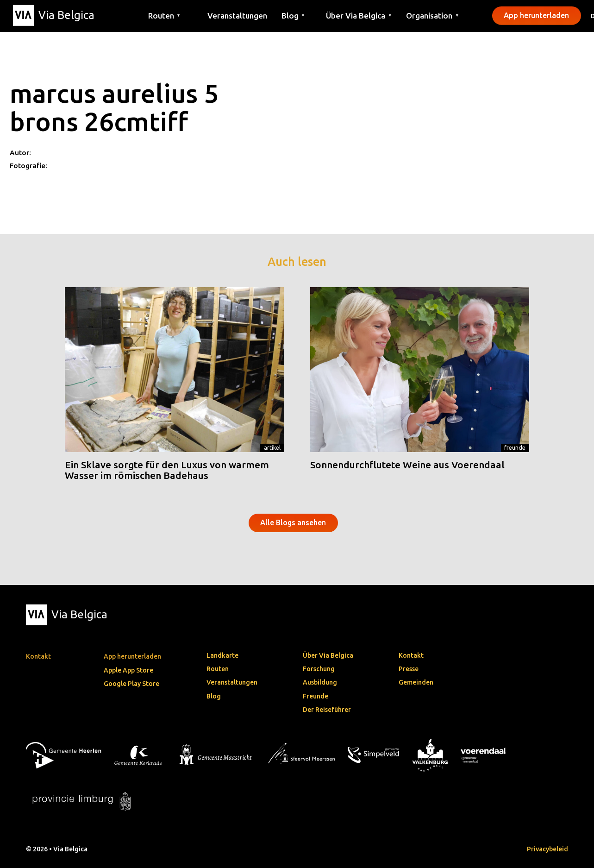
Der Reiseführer (327, 710)
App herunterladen (536, 15)
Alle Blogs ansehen (293, 522)
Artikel (272, 447)
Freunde (515, 447)
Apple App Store (128, 670)
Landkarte (222, 655)
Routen (218, 669)
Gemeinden (416, 682)
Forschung (319, 669)
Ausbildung (320, 682)
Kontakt (411, 655)
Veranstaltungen (237, 15)
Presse (409, 669)
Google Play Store (131, 684)
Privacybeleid (547, 849)
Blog (214, 696)
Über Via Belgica (328, 655)
